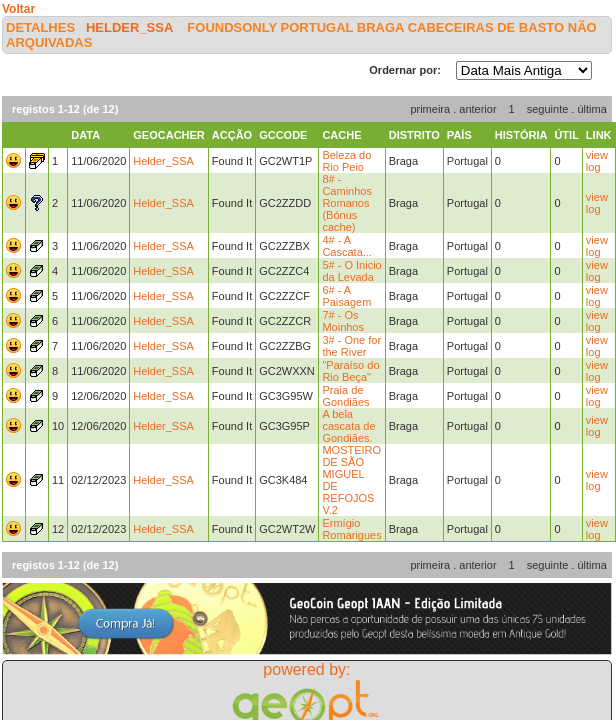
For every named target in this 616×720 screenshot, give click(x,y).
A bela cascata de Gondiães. (348, 426)
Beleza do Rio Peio (346, 161)
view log (597, 161)
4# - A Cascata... (347, 246)
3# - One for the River (351, 346)
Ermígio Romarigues (351, 529)
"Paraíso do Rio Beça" (350, 371)
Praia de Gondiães (345, 396)
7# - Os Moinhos (343, 321)
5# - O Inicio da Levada (351, 271)
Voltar (18, 9)
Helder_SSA (129, 27)
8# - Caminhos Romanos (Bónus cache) (347, 203)
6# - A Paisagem (346, 296)
